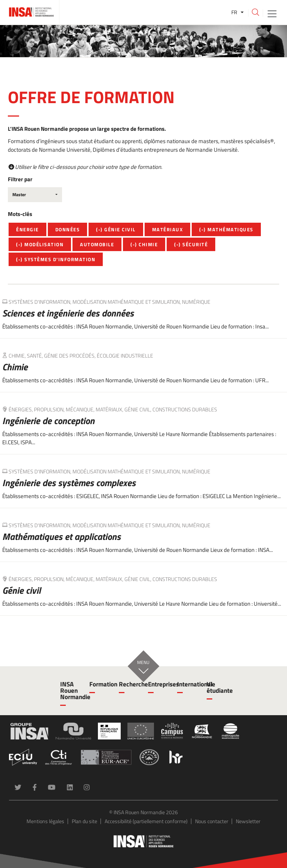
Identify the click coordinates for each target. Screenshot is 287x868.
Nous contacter (212, 821)
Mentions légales (45, 821)
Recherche (129, 684)
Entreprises (158, 684)
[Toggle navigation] (272, 13)
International (187, 684)
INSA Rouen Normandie (70, 691)
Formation (99, 684)
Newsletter (248, 821)
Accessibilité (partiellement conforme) (146, 821)
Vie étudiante (217, 687)
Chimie (15, 367)
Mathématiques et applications (61, 537)
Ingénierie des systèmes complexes (69, 483)
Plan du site (84, 821)
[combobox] (35, 195)
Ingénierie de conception (48, 421)
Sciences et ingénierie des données (68, 313)
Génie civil (21, 590)
